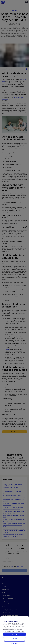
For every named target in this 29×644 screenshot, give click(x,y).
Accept (14, 638)
